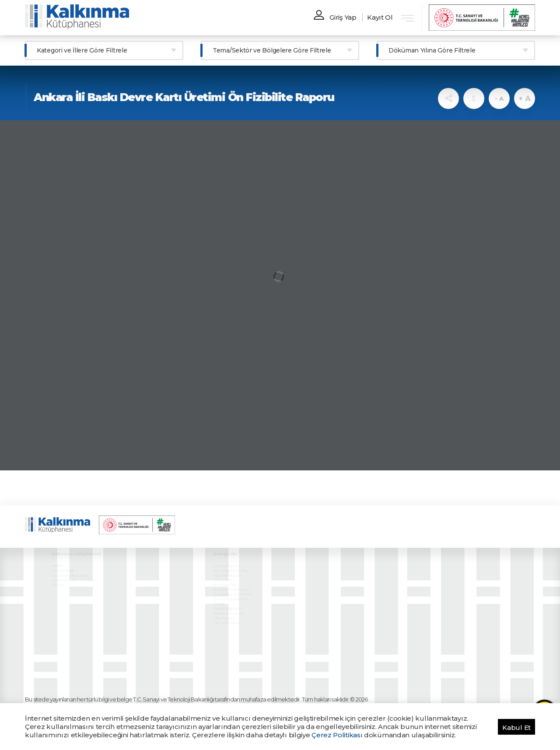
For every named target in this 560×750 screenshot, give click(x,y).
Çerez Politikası (337, 735)
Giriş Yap (343, 17)
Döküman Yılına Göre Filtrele (432, 50)
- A (499, 98)
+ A (524, 98)
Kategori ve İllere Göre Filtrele (82, 50)
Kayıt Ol (380, 17)
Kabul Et (516, 727)
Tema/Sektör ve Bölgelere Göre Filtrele (272, 50)
